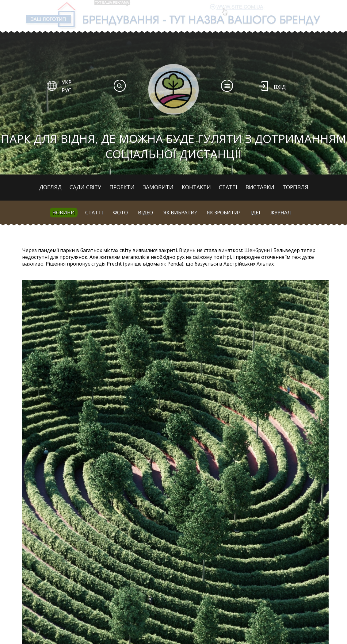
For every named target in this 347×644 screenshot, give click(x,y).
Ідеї (255, 213)
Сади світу (85, 187)
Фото (120, 213)
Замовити (158, 187)
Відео (145, 213)
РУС (67, 90)
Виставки (260, 187)
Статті (228, 187)
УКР (67, 82)
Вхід (280, 87)
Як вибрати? (180, 213)
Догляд (50, 187)
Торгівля (296, 187)
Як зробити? (224, 213)
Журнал (281, 213)
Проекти (122, 187)
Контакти (196, 187)
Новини (64, 213)
